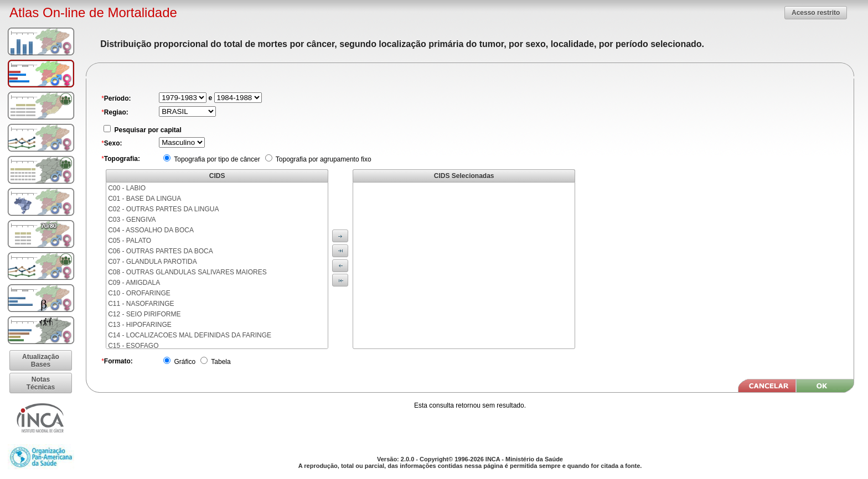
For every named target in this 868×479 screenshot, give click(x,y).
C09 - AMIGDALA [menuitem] (134, 283)
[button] (816, 12)
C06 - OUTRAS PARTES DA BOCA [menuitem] (161, 251)
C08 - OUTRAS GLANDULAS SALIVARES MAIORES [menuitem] (187, 272)
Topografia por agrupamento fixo (323, 159)
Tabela (220, 362)
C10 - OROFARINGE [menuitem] (139, 293)
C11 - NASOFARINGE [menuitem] (141, 304)
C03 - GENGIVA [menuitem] (132, 220)
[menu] (217, 265)
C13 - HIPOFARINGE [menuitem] (140, 325)
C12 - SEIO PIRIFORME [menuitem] (144, 314)
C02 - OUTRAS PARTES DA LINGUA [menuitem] (163, 209)
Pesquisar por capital (147, 130)
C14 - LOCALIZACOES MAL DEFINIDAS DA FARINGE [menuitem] (190, 335)
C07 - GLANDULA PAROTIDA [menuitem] (153, 262)
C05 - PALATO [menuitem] (130, 241)
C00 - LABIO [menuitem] (127, 188)
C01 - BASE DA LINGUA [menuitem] (144, 199)
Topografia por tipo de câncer (216, 159)
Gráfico (184, 362)
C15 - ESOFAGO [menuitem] (133, 346)
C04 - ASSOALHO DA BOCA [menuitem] (151, 230)
